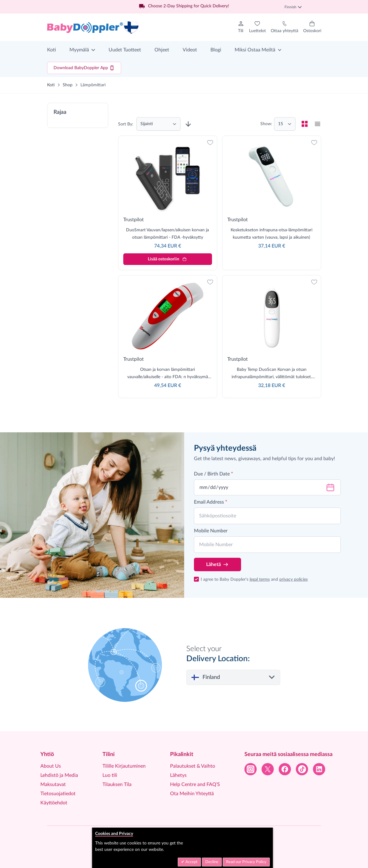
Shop (68, 85)
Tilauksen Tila (117, 784)
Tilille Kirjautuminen (124, 766)
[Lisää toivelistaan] (210, 143)
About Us (51, 766)
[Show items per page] (285, 124)
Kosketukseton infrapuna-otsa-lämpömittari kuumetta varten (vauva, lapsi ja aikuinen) (271, 234)
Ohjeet (162, 50)
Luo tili (110, 775)
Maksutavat (53, 784)
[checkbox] (305, 124)
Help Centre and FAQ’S (195, 784)
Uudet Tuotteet (125, 50)
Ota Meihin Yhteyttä (192, 794)
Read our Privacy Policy (246, 862)
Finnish (293, 7)
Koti (52, 50)
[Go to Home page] (93, 27)
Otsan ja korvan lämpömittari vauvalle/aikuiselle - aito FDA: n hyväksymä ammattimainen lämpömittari (168, 374)
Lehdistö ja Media (59, 775)
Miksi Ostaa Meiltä (255, 50)
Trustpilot (134, 220)
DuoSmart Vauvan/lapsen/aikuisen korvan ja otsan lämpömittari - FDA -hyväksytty (167, 234)
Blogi (216, 50)
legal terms (260, 579)
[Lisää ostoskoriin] (168, 259)
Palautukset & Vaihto (193, 766)
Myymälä (79, 50)
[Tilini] (241, 27)
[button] (78, 115)
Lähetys (178, 775)
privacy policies (294, 579)
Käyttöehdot (54, 803)
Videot (190, 50)
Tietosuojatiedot (58, 794)
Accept (191, 862)
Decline (212, 862)
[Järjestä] (158, 124)
